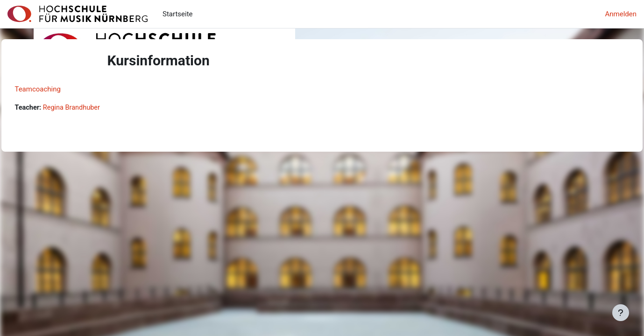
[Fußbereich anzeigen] (621, 313)
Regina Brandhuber (94, 108)
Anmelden (621, 14)
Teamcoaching (59, 89)
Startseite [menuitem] (178, 14)
